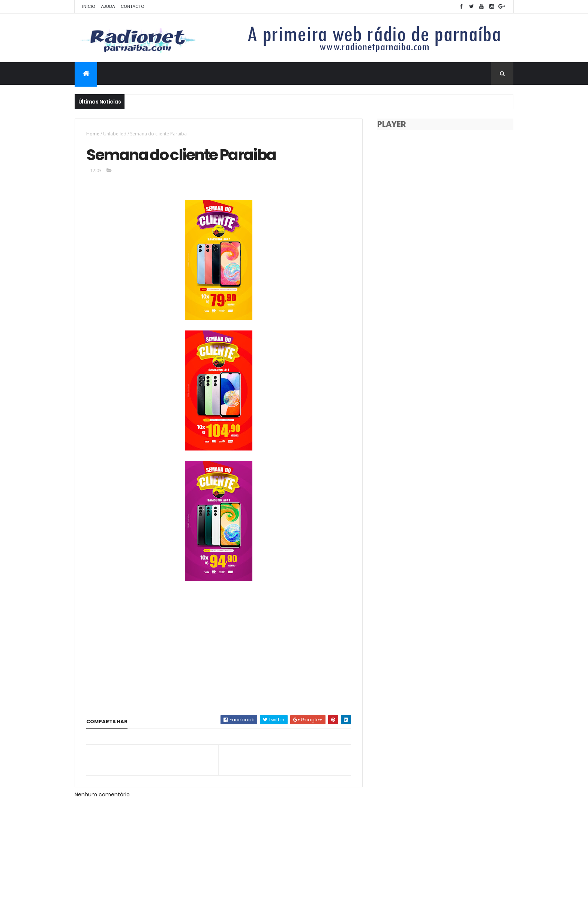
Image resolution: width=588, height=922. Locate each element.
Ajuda (108, 6)
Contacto (133, 6)
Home (93, 134)
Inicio (89, 6)
